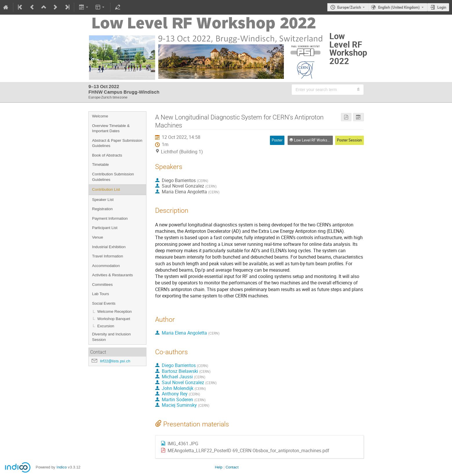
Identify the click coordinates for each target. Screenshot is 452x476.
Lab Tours (101, 294)
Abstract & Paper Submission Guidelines (117, 143)
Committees (102, 285)
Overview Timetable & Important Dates (111, 128)
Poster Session (349, 140)
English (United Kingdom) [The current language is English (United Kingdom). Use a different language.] (399, 7)
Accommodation (106, 266)
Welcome (100, 116)
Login (442, 7)
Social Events (104, 303)
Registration (102, 209)
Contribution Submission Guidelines (113, 177)
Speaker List (103, 200)
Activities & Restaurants (113, 275)
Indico (62, 467)
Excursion (106, 326)
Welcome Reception (115, 311)
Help (219, 467)
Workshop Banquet (114, 319)
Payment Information (110, 218)
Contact (232, 467)
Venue (98, 237)
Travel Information (108, 256)
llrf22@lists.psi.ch (115, 361)
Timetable (101, 165)
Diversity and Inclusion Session (111, 337)
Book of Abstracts (107, 155)
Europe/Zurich (349, 7)
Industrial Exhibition (109, 247)
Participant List (105, 228)
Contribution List (106, 189)
